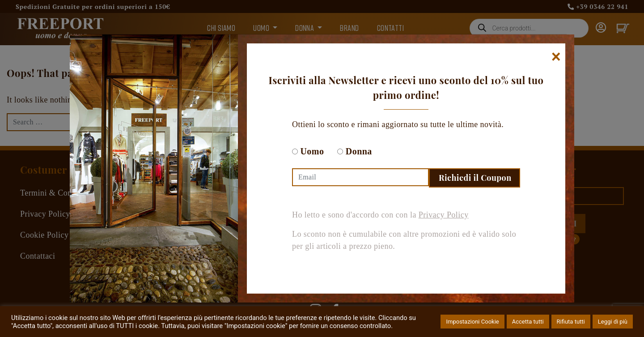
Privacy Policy (444, 215)
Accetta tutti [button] (528, 322)
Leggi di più (613, 322)
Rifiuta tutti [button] (571, 322)
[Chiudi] (556, 57)
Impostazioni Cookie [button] (472, 322)
